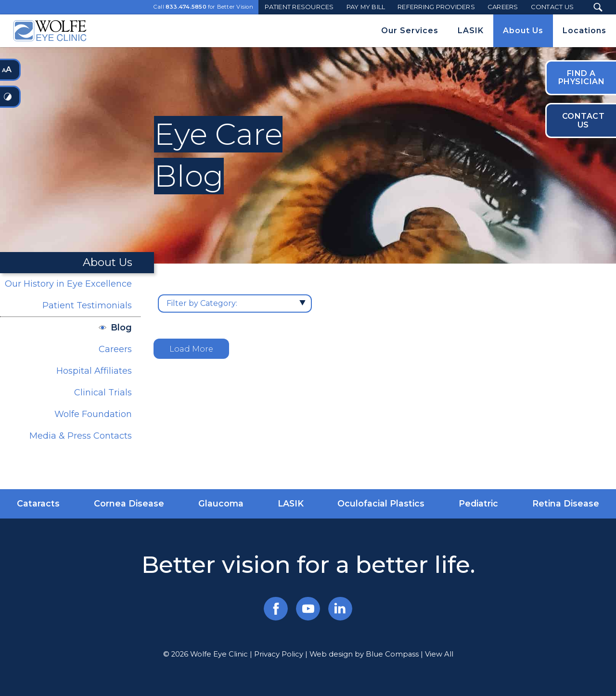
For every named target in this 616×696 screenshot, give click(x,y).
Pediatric (478, 503)
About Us (108, 262)
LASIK (291, 503)
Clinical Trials (103, 392)
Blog (121, 328)
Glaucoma (221, 503)
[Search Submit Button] (598, 7)
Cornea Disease (129, 503)
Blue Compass (392, 654)
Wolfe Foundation (93, 414)
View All (439, 654)
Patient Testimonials (87, 305)
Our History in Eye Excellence (68, 284)
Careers (115, 349)
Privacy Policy (279, 654)
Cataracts (38, 503)
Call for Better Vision (203, 7)
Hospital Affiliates (94, 371)
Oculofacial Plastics (381, 503)
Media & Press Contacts (81, 436)
